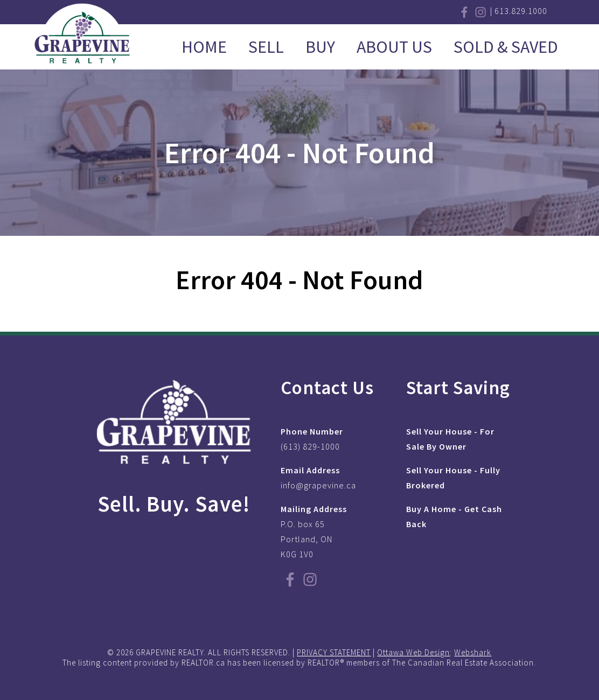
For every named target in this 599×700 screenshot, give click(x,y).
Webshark (473, 652)
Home (204, 47)
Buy (320, 47)
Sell (266, 47)
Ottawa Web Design (413, 652)
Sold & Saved (506, 47)
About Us (394, 47)
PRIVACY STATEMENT (334, 652)
